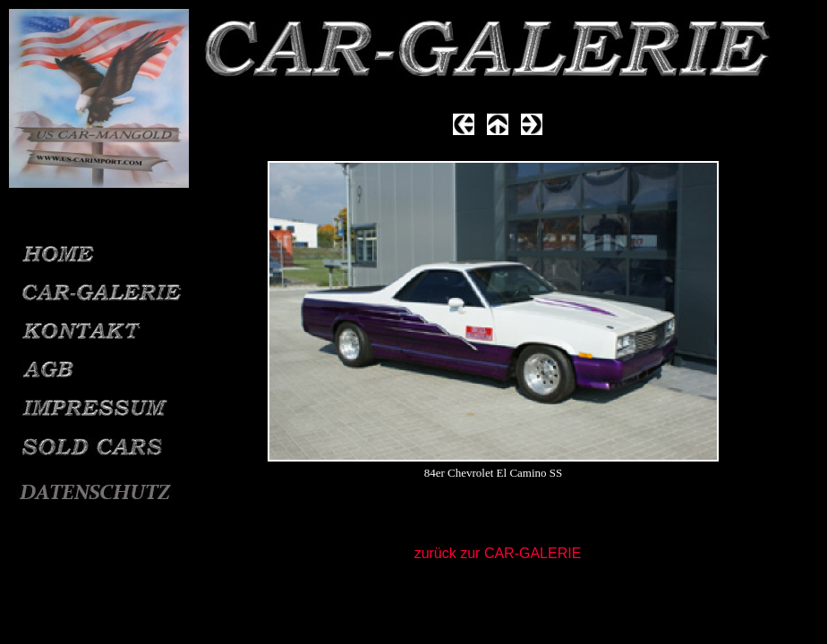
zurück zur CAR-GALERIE (498, 553)
